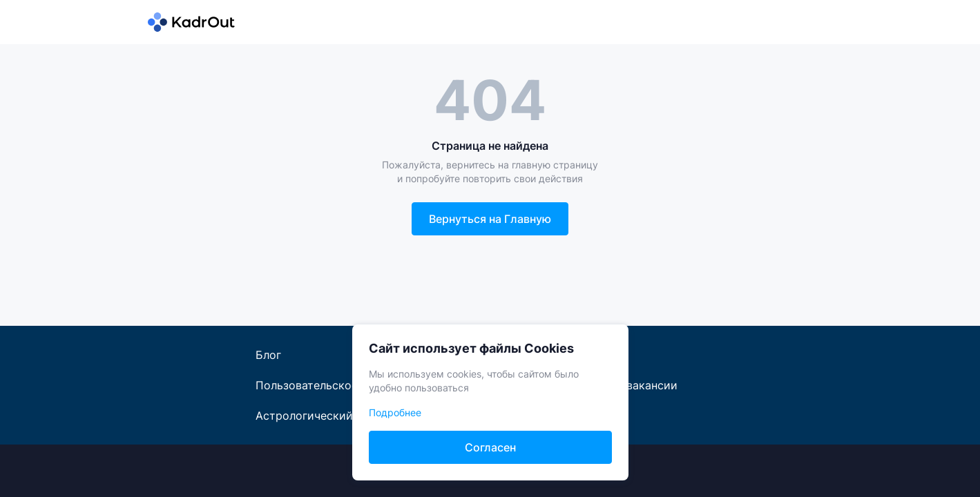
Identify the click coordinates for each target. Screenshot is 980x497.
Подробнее (395, 412)
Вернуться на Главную (490, 219)
